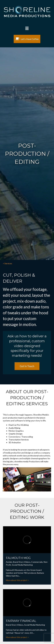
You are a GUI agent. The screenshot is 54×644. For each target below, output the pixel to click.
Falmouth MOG (18, 558)
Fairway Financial (21, 621)
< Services (7, 263)
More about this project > (17, 580)
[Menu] (27, 28)
